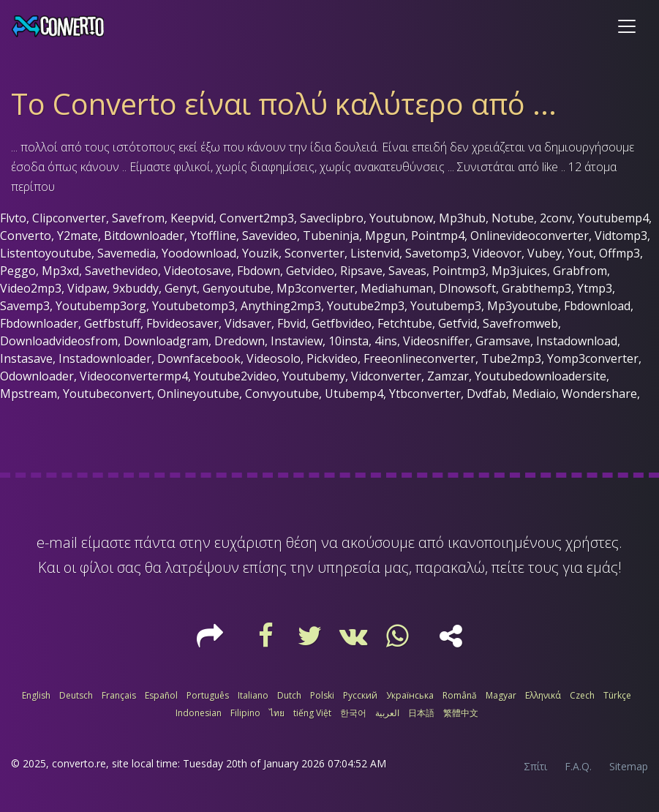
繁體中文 (461, 713)
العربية (387, 713)
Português (208, 695)
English (36, 695)
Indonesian (199, 713)
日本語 (421, 713)
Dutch (289, 695)
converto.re (79, 763)
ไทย (277, 713)
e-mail (57, 542)
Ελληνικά (543, 695)
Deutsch (76, 695)
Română (460, 695)
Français (119, 695)
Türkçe (617, 695)
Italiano (253, 695)
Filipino (245, 713)
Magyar (501, 695)
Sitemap (629, 766)
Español (161, 695)
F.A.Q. (578, 766)
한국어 (353, 713)
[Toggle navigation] (627, 26)
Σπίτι (535, 766)
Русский (360, 695)
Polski (322, 695)
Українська (410, 695)
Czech (582, 695)
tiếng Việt (312, 713)
